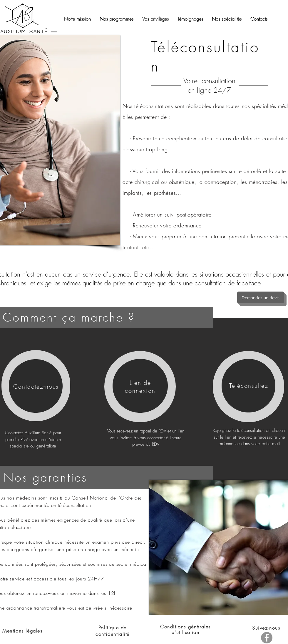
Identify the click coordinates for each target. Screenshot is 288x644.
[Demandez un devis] (261, 297)
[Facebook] (267, 638)
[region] (36, 386)
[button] (259, 19)
